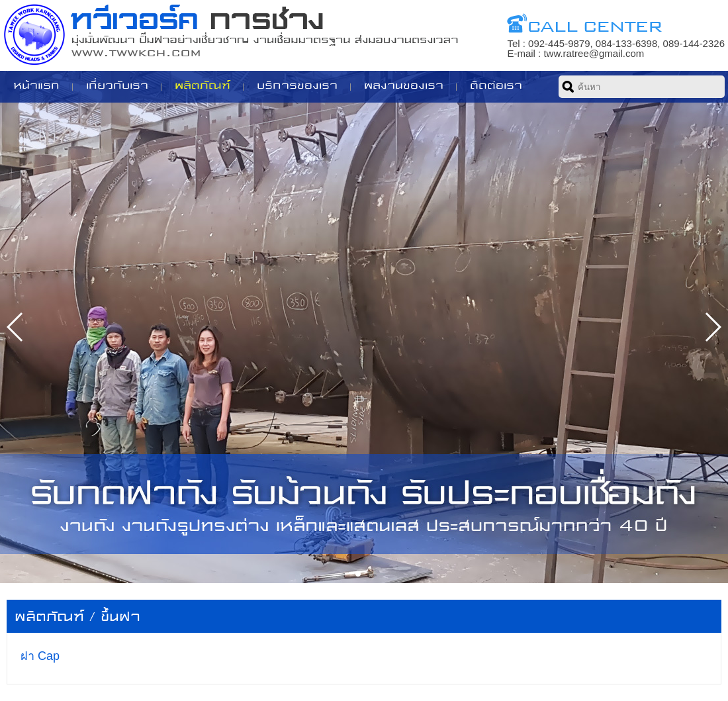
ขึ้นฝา (120, 617)
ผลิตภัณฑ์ (49, 617)
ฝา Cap (40, 656)
